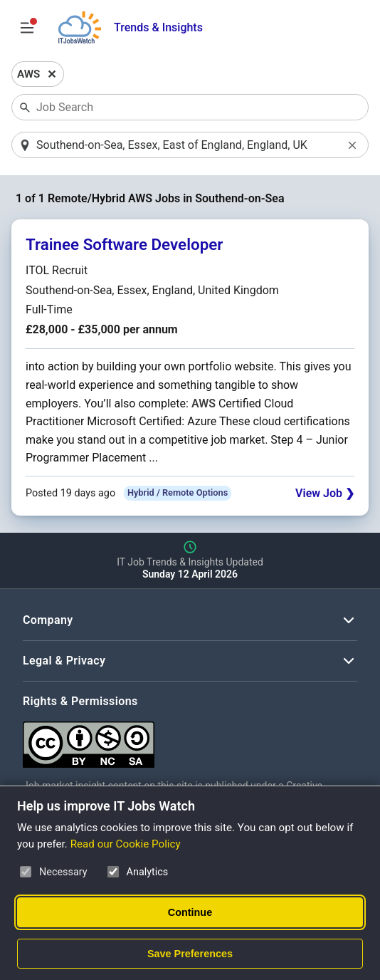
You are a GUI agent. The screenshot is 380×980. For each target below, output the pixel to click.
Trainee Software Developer (124, 244)
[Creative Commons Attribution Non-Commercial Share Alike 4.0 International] (190, 739)
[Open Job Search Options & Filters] (27, 28)
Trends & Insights (158, 27)
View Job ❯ (325, 493)
